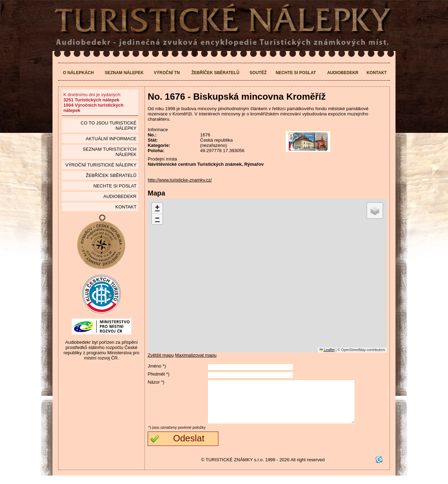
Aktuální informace (111, 139)
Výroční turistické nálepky (101, 165)
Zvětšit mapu (161, 355)
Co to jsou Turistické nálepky (108, 126)
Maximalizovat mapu (196, 355)
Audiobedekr (343, 73)
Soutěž (258, 73)
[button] (157, 208)
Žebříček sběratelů (215, 73)
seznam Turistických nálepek (110, 152)
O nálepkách (78, 73)
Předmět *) (159, 374)
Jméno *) (157, 366)
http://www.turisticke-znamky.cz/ (180, 180)
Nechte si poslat (296, 73)
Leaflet (327, 350)
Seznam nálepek (124, 73)
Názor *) (156, 382)
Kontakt (377, 73)
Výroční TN (167, 73)
